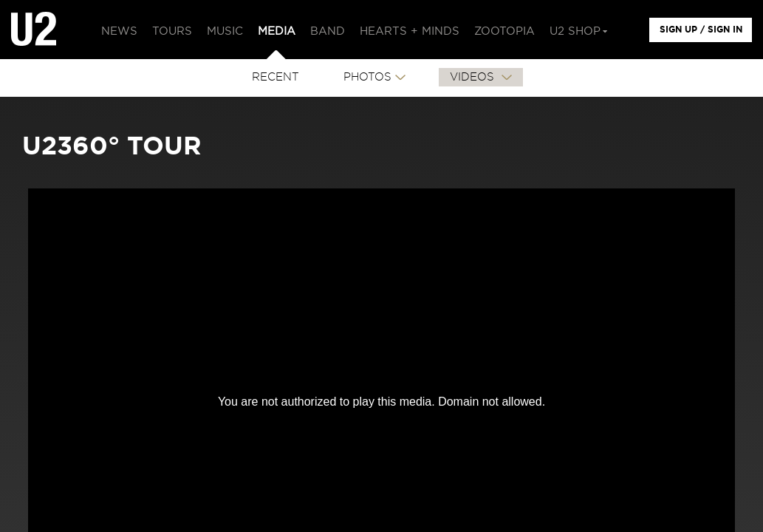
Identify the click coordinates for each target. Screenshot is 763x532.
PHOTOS (367, 77)
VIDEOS (474, 77)
